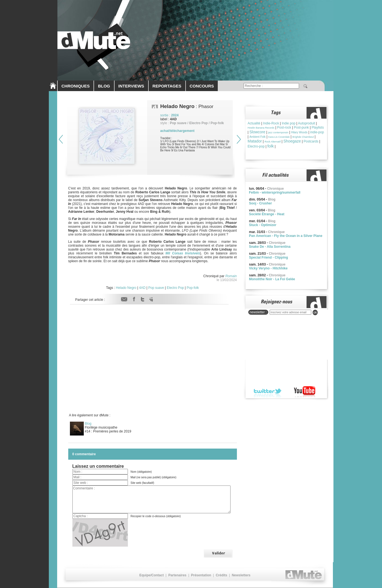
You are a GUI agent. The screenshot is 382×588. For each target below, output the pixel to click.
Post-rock (284, 127)
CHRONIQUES (76, 86)
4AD (142, 288)
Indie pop (288, 123)
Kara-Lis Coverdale (279, 137)
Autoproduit (306, 123)
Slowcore (257, 132)
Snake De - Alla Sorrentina (270, 247)
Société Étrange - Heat (267, 214)
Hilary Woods (299, 132)
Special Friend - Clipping (269, 257)
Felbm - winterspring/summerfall (275, 192)
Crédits (222, 575)
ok (315, 312)
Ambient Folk (257, 137)
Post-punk (301, 127)
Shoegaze (292, 141)
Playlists (318, 127)
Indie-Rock (271, 123)
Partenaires (177, 575)
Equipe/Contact (151, 575)
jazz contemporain (278, 132)
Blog (88, 424)
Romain (231, 276)
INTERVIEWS (131, 86)
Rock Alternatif (273, 142)
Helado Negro (126, 288)
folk (271, 146)
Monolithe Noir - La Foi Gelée (272, 279)
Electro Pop (175, 288)
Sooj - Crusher (261, 203)
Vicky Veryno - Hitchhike (268, 268)
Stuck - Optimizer (263, 225)
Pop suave (156, 288)
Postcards (311, 141)
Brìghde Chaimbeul (303, 137)
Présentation (201, 575)
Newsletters (241, 575)
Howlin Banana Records (261, 128)
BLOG (104, 86)
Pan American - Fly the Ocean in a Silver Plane (286, 236)
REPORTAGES (167, 86)
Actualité (254, 123)
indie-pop (317, 132)
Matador (255, 141)
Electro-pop (256, 146)
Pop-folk (193, 288)
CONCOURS (202, 86)
